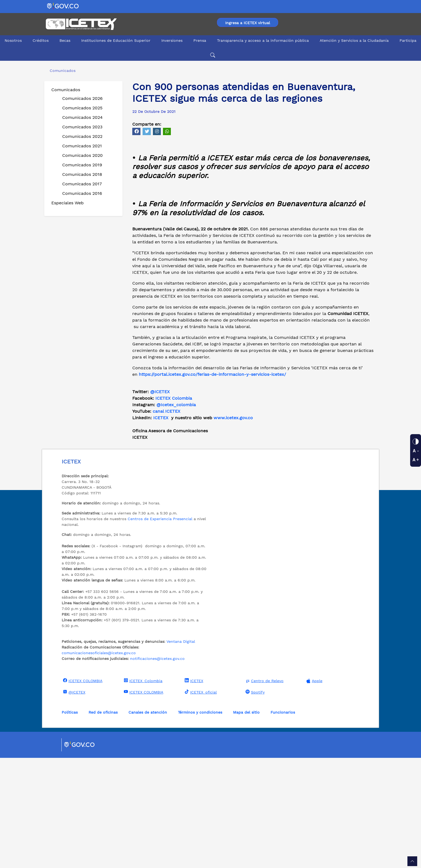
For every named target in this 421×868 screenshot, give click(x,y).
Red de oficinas (103, 822)
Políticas (70, 822)
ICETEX (161, 528)
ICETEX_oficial (200, 802)
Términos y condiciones (200, 822)
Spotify (254, 802)
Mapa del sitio (246, 822)
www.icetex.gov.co (233, 528)
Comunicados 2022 (82, 136)
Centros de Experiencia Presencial (160, 629)
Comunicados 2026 (82, 98)
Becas (65, 40)
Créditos (41, 40)
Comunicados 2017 (82, 184)
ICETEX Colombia (174, 508)
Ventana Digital (181, 752)
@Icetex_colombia (177, 515)
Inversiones (172, 40)
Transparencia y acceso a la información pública (263, 40)
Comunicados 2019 (82, 165)
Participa (408, 40)
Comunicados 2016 (82, 193)
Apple (314, 791)
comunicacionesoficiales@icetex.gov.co (99, 763)
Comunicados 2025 (82, 108)
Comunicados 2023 (82, 127)
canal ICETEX (166, 521)
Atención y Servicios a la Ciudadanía (354, 40)
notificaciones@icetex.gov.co (157, 769)
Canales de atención (148, 822)
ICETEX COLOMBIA (82, 791)
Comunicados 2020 (82, 155)
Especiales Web (67, 203)
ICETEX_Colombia (142, 791)
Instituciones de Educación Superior (116, 40)
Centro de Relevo (264, 791)
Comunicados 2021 (82, 146)
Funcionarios (283, 822)
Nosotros (13, 40)
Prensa (200, 40)
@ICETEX (160, 502)
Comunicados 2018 (82, 174)
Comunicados (66, 90)
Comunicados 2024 (82, 117)
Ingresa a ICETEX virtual (248, 23)
